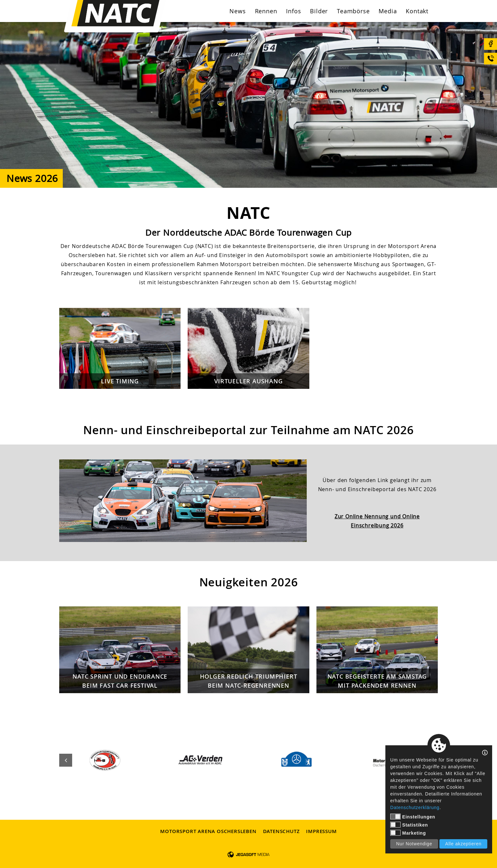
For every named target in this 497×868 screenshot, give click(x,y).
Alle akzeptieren (463, 844)
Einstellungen (413, 817)
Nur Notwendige (414, 844)
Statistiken (409, 825)
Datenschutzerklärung (415, 807)
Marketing (408, 833)
